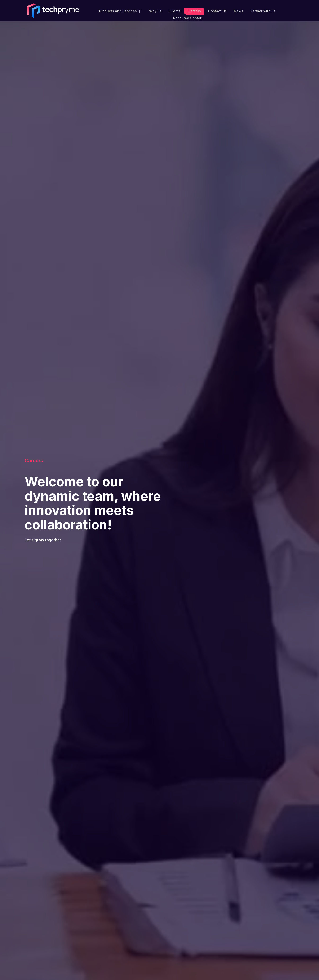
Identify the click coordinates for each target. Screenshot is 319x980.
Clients (175, 11)
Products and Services (121, 11)
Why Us (156, 11)
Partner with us (262, 11)
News (238, 11)
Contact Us (217, 11)
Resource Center (187, 17)
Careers (194, 11)
